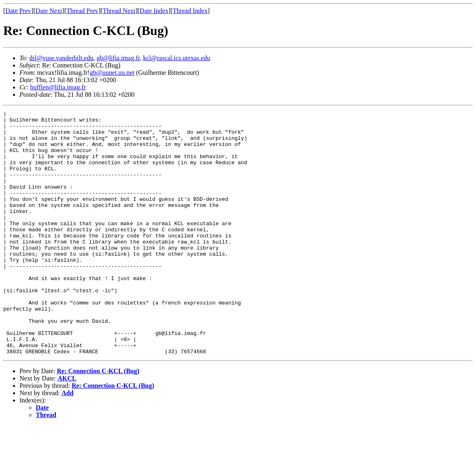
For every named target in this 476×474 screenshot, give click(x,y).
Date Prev (18, 11)
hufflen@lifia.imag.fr (58, 87)
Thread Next (119, 11)
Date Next (49, 11)
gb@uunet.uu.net (112, 73)
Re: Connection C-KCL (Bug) (98, 420)
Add (68, 442)
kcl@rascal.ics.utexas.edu (176, 58)
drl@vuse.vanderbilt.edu (61, 58)
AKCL (67, 427)
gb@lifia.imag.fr (118, 58)
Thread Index (190, 11)
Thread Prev (82, 11)
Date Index (154, 11)
